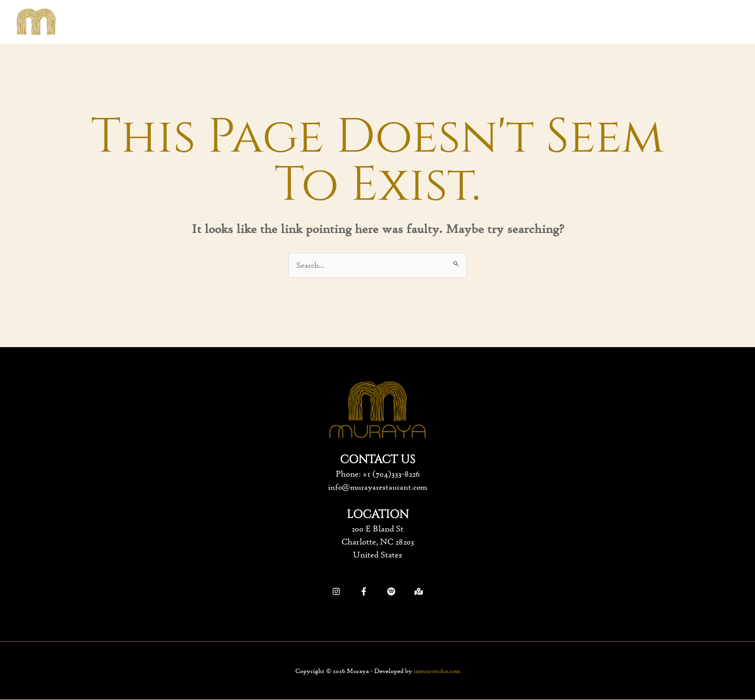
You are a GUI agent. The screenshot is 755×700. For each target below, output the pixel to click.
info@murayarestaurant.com (378, 487)
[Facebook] (364, 592)
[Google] (419, 592)
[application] (375, 22)
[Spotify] (391, 592)
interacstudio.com (437, 671)
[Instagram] (336, 592)
